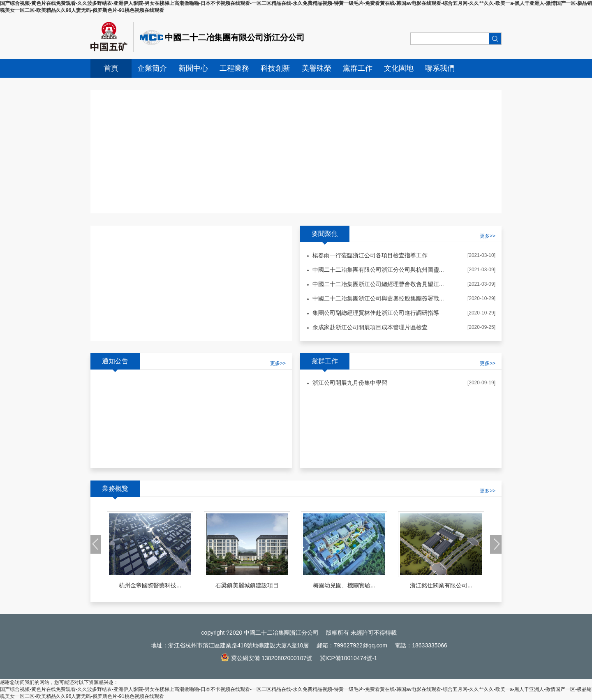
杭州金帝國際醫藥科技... (150, 585)
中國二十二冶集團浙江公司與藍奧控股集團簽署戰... (378, 298)
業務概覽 (115, 489)
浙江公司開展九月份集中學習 (350, 383)
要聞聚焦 (325, 234)
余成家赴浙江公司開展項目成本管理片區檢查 (370, 327)
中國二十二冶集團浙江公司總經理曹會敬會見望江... (378, 284)
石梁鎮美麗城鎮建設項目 (247, 585)
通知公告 (115, 361)
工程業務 (234, 68)
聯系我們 (440, 68)
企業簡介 (152, 68)
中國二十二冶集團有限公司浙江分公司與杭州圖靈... (378, 270)
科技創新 (275, 68)
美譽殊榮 (317, 68)
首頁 (111, 68)
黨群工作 (358, 68)
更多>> (278, 363)
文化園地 (399, 68)
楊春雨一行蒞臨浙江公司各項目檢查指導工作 (370, 255)
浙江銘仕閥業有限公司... (441, 585)
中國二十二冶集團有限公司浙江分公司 (235, 37)
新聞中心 (193, 68)
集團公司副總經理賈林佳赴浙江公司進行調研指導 (376, 313)
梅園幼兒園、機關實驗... (344, 585)
